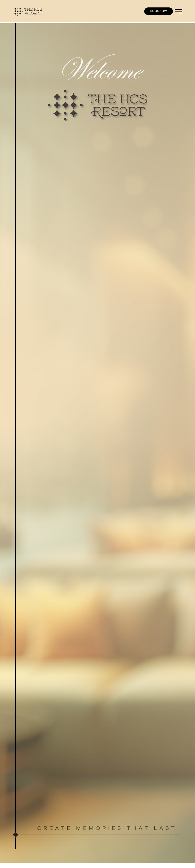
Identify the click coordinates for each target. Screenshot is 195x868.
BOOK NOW (159, 11)
